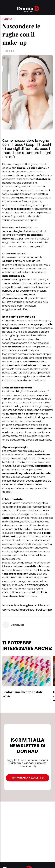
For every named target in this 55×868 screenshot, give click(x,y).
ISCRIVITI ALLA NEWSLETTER (28, 778)
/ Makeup (7, 19)
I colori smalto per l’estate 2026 (23, 694)
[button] (4, 9)
